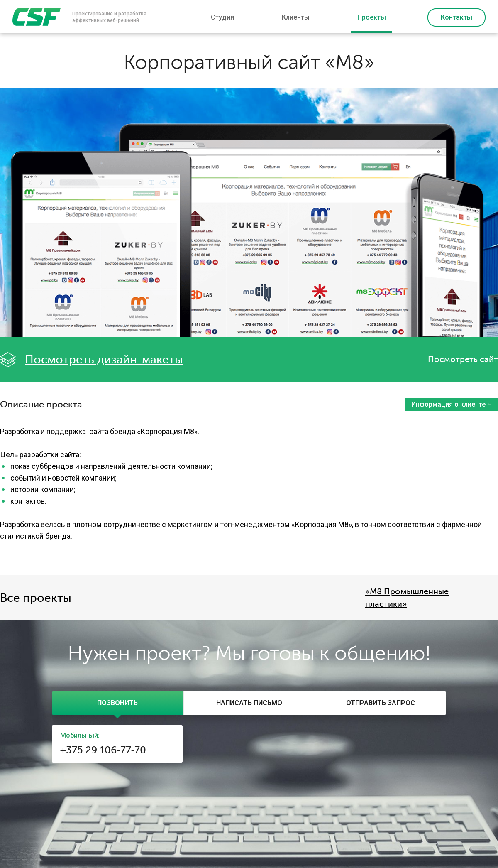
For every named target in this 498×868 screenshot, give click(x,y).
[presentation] (118, 703)
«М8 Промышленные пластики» (407, 598)
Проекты (372, 17)
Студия (222, 17)
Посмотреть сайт (463, 359)
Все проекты (36, 598)
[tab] (118, 703)
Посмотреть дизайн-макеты (104, 360)
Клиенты (296, 17)
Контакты (456, 17)
